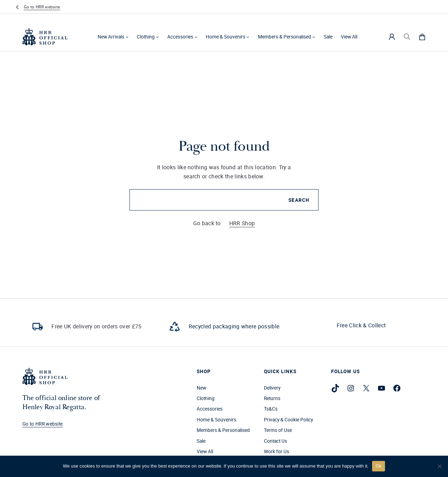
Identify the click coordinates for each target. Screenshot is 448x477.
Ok (379, 466)
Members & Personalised (285, 37)
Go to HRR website (42, 7)
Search (299, 200)
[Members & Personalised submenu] (314, 37)
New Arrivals (111, 37)
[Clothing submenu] (157, 37)
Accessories (180, 37)
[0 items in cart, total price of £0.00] (422, 37)
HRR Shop (242, 223)
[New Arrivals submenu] (127, 37)
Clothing (146, 37)
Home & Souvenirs (226, 37)
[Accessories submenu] (196, 37)
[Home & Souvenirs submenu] (248, 37)
